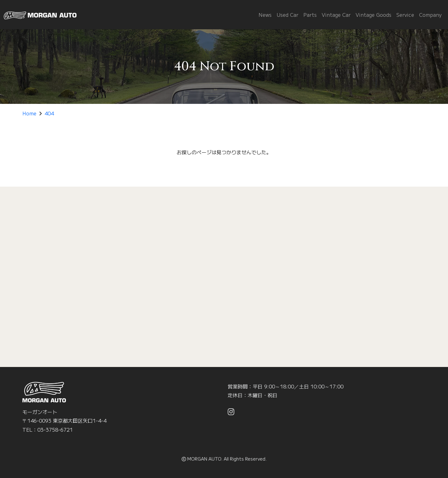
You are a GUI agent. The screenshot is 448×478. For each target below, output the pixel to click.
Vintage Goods (373, 15)
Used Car (287, 15)
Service (405, 15)
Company (430, 15)
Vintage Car (336, 15)
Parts (310, 15)
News (265, 15)
